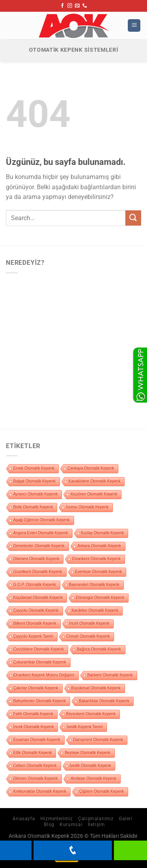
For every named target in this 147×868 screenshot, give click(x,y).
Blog (49, 825)
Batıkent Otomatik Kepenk (110, 675)
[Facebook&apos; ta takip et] (62, 6)
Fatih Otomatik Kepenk (33, 714)
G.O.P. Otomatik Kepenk (35, 585)
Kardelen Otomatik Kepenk (95, 610)
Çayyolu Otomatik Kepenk (36, 610)
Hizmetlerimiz (57, 819)
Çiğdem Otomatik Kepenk (102, 791)
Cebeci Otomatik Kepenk (35, 766)
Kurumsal (71, 825)
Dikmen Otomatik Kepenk (35, 778)
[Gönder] (133, 218)
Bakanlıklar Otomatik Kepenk (104, 701)
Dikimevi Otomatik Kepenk (36, 559)
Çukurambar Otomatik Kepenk (40, 662)
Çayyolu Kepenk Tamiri (33, 636)
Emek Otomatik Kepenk (34, 468)
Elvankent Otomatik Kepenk (96, 559)
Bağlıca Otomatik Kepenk (99, 649)
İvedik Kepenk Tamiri (85, 727)
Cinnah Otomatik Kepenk (88, 636)
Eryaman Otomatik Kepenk (37, 740)
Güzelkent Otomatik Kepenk (38, 572)
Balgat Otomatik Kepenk (34, 481)
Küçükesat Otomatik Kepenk (38, 598)
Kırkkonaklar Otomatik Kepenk (40, 791)
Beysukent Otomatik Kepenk (91, 714)
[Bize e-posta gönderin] (77, 6)
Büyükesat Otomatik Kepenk (96, 688)
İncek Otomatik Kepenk (34, 727)
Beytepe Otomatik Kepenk (87, 753)
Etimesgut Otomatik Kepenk (100, 598)
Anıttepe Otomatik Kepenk (93, 778)
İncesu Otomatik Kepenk (87, 507)
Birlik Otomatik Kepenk (33, 507)
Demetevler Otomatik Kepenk (39, 546)
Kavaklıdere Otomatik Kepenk (94, 481)
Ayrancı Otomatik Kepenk (35, 494)
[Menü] (134, 26)
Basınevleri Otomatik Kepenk (94, 585)
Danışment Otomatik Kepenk (98, 740)
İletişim (96, 825)
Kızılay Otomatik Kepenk (103, 533)
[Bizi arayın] (85, 6)
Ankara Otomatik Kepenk (99, 546)
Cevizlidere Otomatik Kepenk (39, 649)
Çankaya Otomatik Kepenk (91, 468)
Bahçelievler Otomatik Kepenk (40, 701)
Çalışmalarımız (96, 819)
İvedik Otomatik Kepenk (91, 766)
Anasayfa (24, 819)
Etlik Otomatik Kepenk (33, 753)
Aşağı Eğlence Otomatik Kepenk (42, 520)
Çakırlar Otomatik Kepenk (36, 688)
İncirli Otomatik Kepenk (90, 623)
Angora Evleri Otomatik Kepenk (41, 533)
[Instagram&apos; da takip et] (70, 6)
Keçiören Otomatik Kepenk (94, 494)
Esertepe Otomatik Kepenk (99, 572)
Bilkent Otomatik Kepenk (35, 623)
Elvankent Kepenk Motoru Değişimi (44, 675)
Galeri (126, 819)
